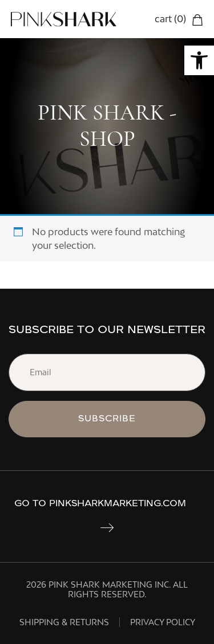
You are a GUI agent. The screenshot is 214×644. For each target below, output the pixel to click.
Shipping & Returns (64, 622)
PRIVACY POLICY (163, 622)
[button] (199, 60)
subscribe (107, 419)
